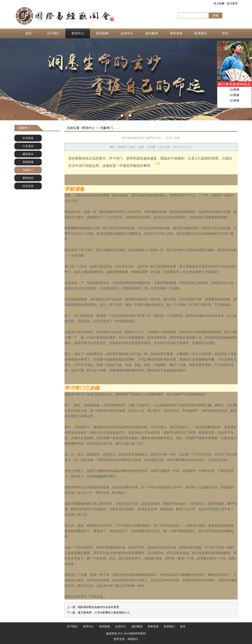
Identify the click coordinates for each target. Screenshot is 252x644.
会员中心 (127, 33)
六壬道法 (28, 146)
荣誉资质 (176, 33)
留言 (225, 33)
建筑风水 (28, 154)
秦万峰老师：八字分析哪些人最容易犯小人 (104, 613)
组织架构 (102, 33)
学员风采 (28, 138)
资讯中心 (78, 33)
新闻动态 (28, 178)
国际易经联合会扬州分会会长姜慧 (98, 607)
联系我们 (201, 33)
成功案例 (152, 33)
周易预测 (28, 162)
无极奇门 (28, 170)
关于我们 (53, 33)
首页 (28, 33)
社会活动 (28, 186)
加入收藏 (219, 3)
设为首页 (232, 3)
